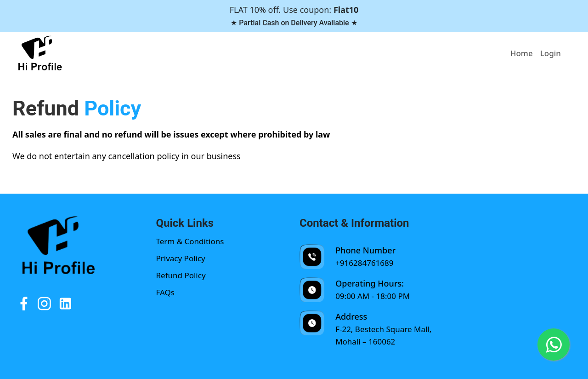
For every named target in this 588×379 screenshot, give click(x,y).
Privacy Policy (181, 258)
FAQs (165, 292)
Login (551, 53)
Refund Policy (181, 275)
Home (522, 53)
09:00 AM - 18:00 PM (373, 296)
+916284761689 (364, 263)
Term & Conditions (190, 241)
